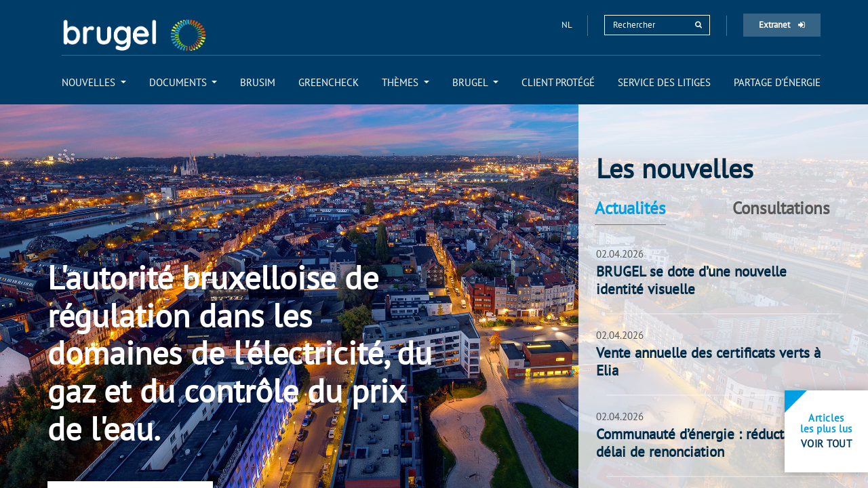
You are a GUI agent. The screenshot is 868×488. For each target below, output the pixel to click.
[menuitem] (94, 82)
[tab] (654, 208)
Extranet (782, 25)
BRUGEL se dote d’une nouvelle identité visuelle (691, 281)
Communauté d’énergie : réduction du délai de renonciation (709, 443)
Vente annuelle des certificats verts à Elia (708, 362)
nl (568, 25)
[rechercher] (698, 25)
